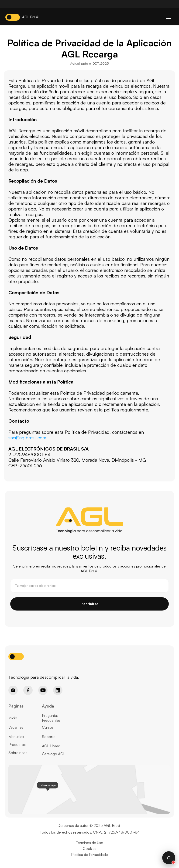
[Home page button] (20, 669)
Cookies (89, 848)
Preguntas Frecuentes (51, 718)
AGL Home (51, 746)
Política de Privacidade (89, 855)
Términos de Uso (89, 843)
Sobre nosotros (21, 753)
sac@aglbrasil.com (27, 438)
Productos (17, 744)
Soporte (49, 737)
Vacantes (16, 727)
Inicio (13, 718)
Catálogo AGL (54, 754)
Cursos (48, 727)
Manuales (16, 737)
